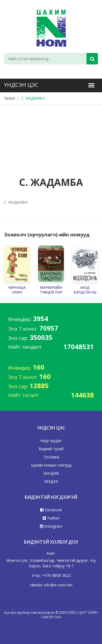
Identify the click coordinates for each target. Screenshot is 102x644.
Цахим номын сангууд (51, 465)
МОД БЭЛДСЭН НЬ (85, 290)
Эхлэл (9, 98)
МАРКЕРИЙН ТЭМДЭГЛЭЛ (51, 290)
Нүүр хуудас (51, 440)
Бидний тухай (51, 449)
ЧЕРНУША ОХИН (17, 290)
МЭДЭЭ (51, 481)
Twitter (51, 518)
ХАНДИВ (51, 473)
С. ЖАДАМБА (33, 98)
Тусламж (51, 457)
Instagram (51, 526)
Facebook (51, 510)
